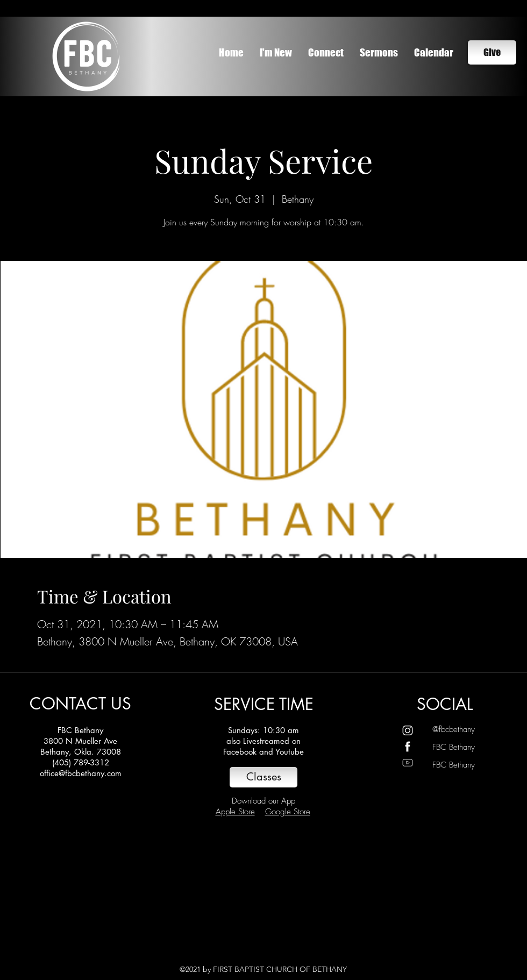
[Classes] (263, 777)
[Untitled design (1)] (408, 730)
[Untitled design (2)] (408, 763)
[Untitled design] (408, 747)
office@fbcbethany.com (81, 773)
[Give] (492, 52)
